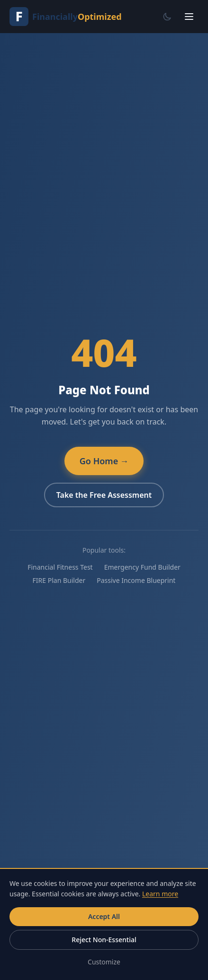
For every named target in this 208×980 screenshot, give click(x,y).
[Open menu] (189, 17)
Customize (104, 962)
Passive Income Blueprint (136, 580)
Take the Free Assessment (104, 495)
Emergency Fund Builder (142, 567)
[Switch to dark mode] (167, 17)
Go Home (104, 461)
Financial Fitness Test (60, 567)
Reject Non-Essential (104, 940)
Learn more (160, 894)
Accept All (104, 916)
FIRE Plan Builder (59, 580)
